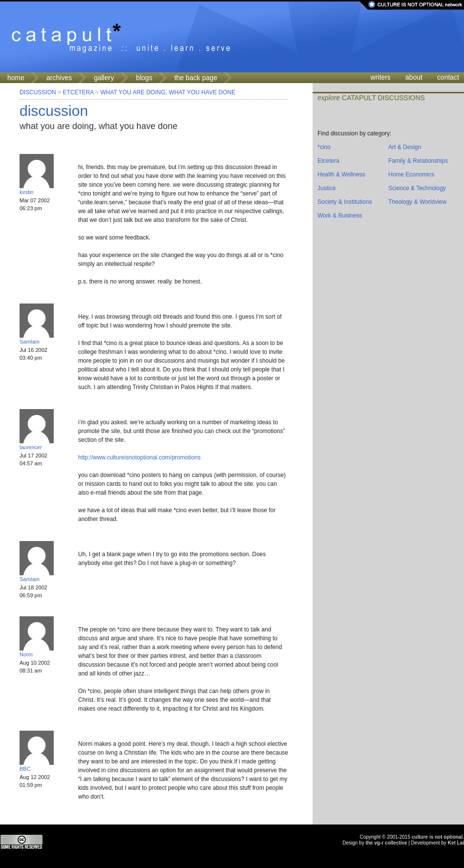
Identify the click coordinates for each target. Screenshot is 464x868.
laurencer (31, 447)
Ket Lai (456, 843)
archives (59, 78)
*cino (324, 147)
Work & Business (340, 216)
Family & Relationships (418, 161)
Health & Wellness (341, 174)
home (16, 78)
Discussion (38, 92)
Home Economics (411, 174)
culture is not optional (437, 837)
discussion (54, 111)
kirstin (27, 192)
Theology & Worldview (417, 202)
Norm (26, 654)
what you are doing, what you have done (168, 92)
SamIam (30, 342)
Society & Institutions (345, 202)
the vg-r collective (386, 843)
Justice (327, 188)
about (414, 77)
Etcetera (78, 92)
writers (381, 77)
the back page (196, 78)
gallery (104, 78)
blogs (144, 78)
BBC (25, 769)
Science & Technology (417, 188)
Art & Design (405, 147)
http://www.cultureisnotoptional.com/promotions (139, 457)
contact (448, 77)
